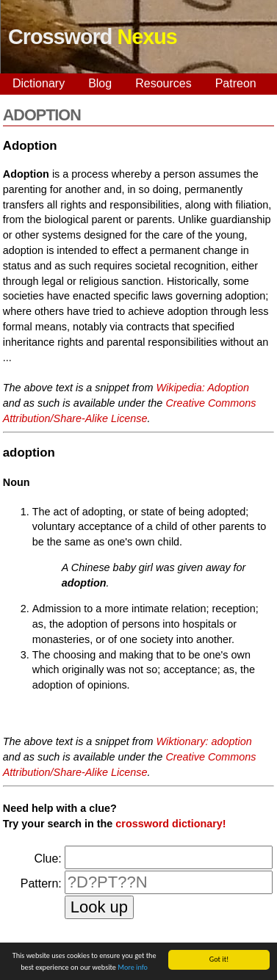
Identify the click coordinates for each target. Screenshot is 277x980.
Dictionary (39, 83)
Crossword (93, 37)
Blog (100, 83)
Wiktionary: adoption (204, 741)
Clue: (47, 859)
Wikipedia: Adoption (203, 388)
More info (133, 968)
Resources (163, 83)
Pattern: (41, 883)
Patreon (236, 83)
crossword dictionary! (170, 824)
